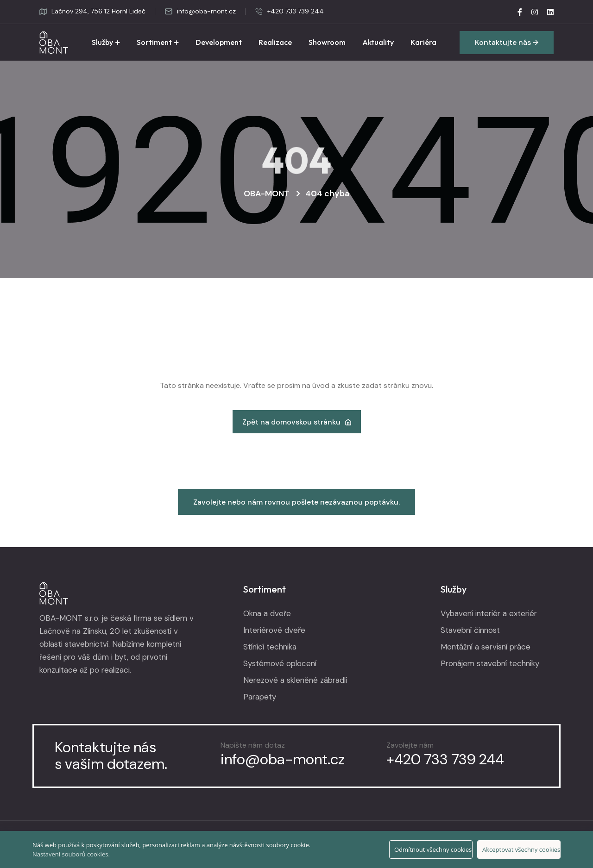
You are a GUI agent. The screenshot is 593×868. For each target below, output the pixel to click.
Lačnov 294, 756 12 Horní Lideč (92, 11)
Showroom (327, 42)
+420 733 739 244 (290, 11)
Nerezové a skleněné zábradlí (295, 680)
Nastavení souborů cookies (70, 854)
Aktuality (378, 42)
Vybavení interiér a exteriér (489, 613)
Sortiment (154, 42)
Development (219, 42)
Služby (102, 42)
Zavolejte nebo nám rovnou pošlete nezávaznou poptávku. (296, 502)
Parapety (260, 697)
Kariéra (423, 42)
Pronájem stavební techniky (490, 663)
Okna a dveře (267, 613)
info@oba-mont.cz (200, 11)
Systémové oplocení (280, 663)
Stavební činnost (470, 630)
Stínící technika (270, 647)
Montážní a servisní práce (486, 647)
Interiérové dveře (274, 630)
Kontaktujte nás (507, 42)
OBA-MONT (267, 194)
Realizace (275, 42)
